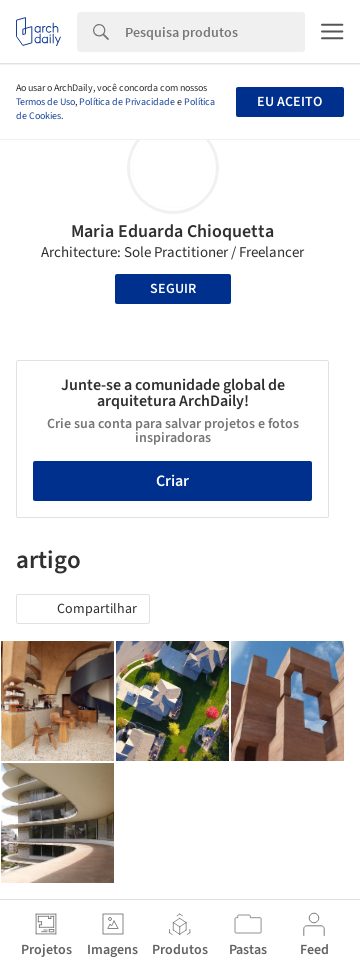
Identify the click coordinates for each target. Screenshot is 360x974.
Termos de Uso (45, 102)
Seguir (173, 289)
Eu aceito (289, 102)
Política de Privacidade (127, 102)
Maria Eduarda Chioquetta (172, 231)
